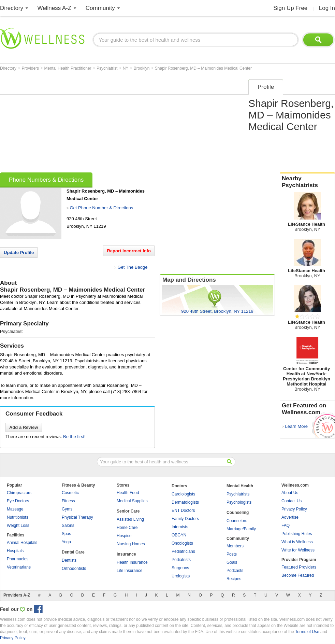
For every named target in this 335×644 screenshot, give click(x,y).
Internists (180, 527)
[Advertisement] (91, 124)
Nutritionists (18, 517)
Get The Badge (132, 267)
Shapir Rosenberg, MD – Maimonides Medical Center (203, 68)
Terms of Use (307, 632)
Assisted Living (130, 519)
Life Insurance (129, 571)
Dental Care (73, 552)
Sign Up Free (290, 8)
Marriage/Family (241, 529)
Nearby (307, 182)
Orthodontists (74, 569)
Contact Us (292, 501)
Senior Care (128, 511)
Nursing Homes (131, 544)
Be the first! (74, 437)
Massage (15, 509)
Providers (31, 68)
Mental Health (240, 486)
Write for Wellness (298, 550)
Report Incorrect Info (129, 251)
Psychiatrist (108, 68)
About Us (290, 493)
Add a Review (24, 427)
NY (126, 68)
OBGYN (179, 535)
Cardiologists (183, 494)
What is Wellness (297, 542)
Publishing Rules (297, 534)
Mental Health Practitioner (68, 68)
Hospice (124, 536)
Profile (266, 87)
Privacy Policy (294, 509)
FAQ (286, 526)
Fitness (68, 501)
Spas (66, 534)
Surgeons (180, 568)
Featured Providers (299, 567)
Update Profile (19, 253)
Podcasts (235, 571)
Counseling (238, 513)
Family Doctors (185, 519)
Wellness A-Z (55, 8)
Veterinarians (19, 567)
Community (100, 8)
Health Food (128, 493)
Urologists (181, 576)
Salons (68, 526)
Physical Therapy (77, 517)
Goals (232, 562)
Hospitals (15, 551)
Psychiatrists (238, 494)
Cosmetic (70, 493)
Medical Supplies (132, 501)
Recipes (234, 579)
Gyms (67, 509)
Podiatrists (181, 560)
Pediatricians (183, 551)
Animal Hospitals (22, 543)
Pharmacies (18, 559)
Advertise (290, 517)
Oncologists (182, 543)
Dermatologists (185, 502)
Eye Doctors (18, 501)
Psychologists (239, 502)
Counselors (237, 521)
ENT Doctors (183, 510)
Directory (12, 8)
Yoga (66, 542)
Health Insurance (132, 562)
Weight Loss (18, 526)
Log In (327, 8)
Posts (232, 554)
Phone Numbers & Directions (46, 180)
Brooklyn (142, 68)
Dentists (69, 560)
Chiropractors (19, 493)
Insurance (126, 554)
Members (235, 546)
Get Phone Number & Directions (101, 208)
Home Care (127, 528)
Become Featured (298, 575)
